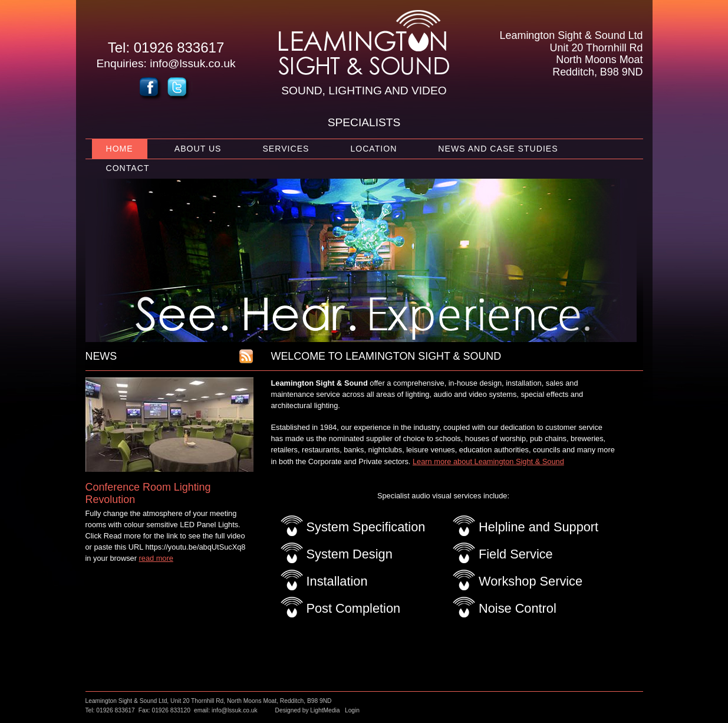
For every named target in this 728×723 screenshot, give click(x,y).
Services (286, 149)
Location (373, 149)
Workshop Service (531, 581)
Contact (128, 168)
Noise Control (518, 608)
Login (352, 710)
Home (120, 149)
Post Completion (354, 608)
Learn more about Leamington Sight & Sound (488, 461)
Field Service (516, 554)
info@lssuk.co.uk (192, 63)
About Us (198, 149)
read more (156, 558)
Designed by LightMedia (308, 710)
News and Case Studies (498, 149)
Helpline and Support (538, 527)
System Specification (366, 527)
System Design (350, 554)
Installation (337, 581)
